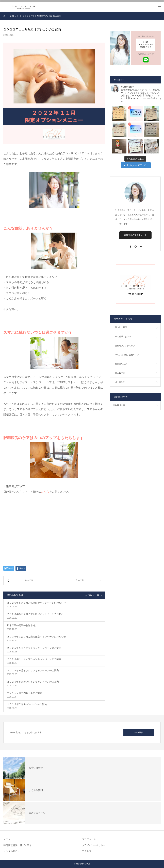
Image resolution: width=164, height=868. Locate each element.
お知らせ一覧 (92, 595)
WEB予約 (139, 733)
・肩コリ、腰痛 (120, 327)
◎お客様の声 (119, 405)
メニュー (8, 839)
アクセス (87, 851)
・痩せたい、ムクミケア (124, 346)
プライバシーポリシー (94, 845)
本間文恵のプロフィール (135, 235)
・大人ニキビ (119, 373)
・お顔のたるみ (120, 364)
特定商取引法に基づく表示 (18, 845)
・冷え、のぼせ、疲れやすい (126, 355)
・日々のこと (119, 382)
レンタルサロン (12, 851)
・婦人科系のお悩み (122, 337)
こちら (45, 492)
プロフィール (89, 839)
